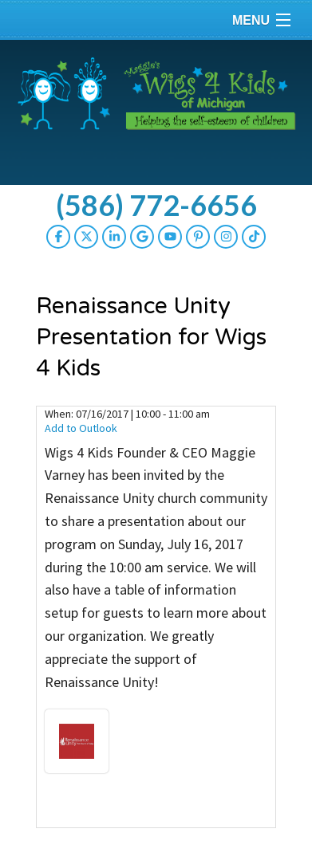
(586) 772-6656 (156, 205)
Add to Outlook (81, 428)
